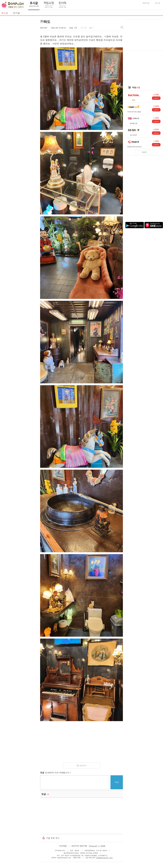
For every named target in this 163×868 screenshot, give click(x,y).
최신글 (5, 13)
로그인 (158, 3)
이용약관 (63, 846)
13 (85, 28)
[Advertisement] (19, 57)
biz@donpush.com (105, 858)
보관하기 (83, 766)
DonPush (13, 5)
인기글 (16, 13)
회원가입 (146, 3)
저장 (117, 782)
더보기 (144, 152)
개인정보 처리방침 (79, 846)
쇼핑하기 (156, 98)
